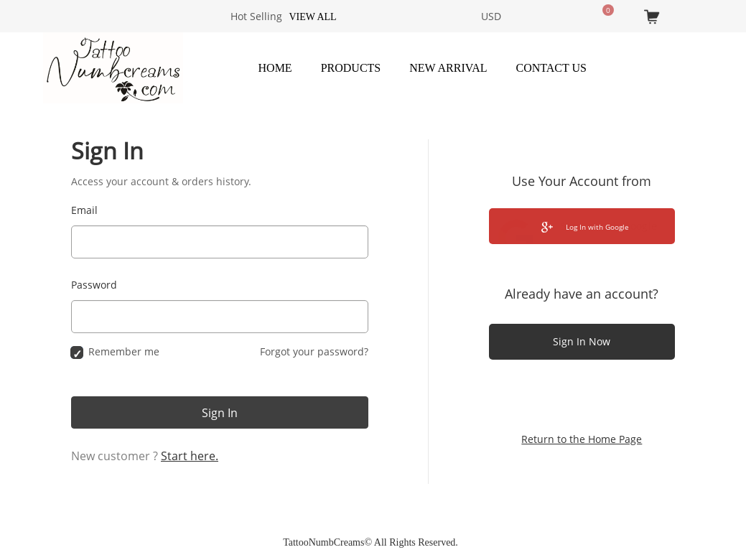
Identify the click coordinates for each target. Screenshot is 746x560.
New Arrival (448, 68)
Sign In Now (582, 341)
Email (84, 210)
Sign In (220, 413)
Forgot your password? (314, 351)
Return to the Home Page (582, 439)
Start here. (190, 456)
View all (312, 17)
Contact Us (551, 68)
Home (275, 68)
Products (351, 68)
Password (94, 285)
